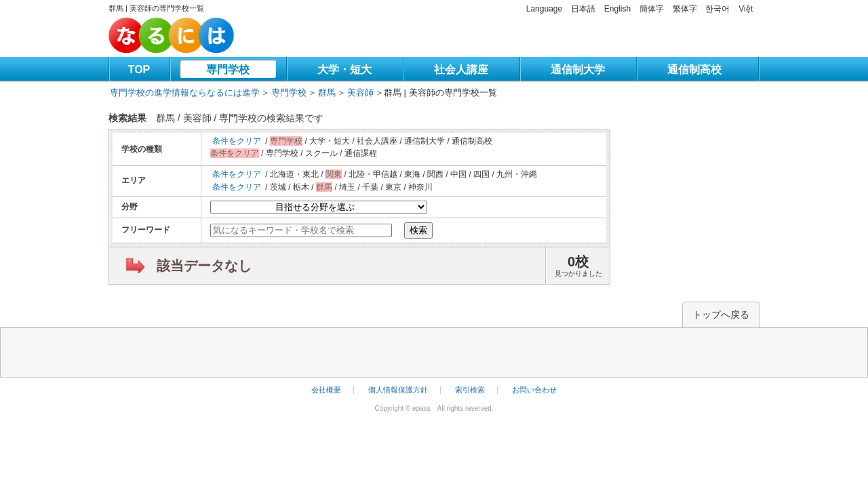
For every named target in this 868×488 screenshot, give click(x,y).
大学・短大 (344, 69)
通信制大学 (578, 69)
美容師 (360, 93)
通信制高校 (694, 69)
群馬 (327, 93)
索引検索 (470, 390)
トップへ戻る (721, 314)
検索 (418, 230)
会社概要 (326, 390)
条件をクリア (237, 141)
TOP (139, 69)
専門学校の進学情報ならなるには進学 (185, 93)
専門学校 (228, 69)
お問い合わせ (534, 390)
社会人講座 (461, 69)
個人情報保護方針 (398, 390)
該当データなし (204, 266)
